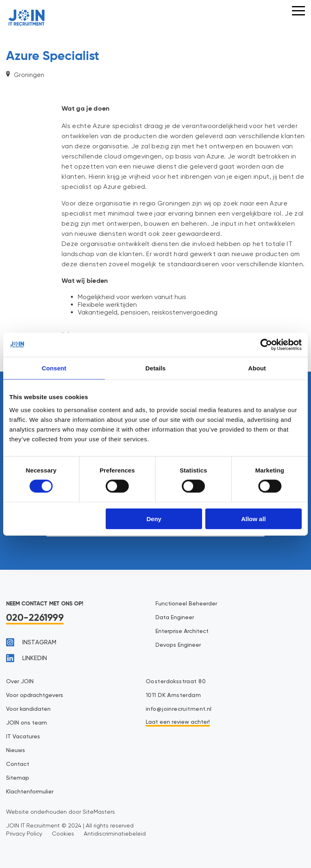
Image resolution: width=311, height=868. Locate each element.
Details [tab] (155, 368)
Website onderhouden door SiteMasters (61, 812)
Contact (18, 764)
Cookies (63, 834)
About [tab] (257, 368)
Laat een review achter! (178, 722)
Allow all (253, 518)
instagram (31, 642)
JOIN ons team (27, 723)
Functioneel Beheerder (186, 604)
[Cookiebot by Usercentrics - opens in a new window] (266, 345)
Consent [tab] (54, 368)
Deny (154, 518)
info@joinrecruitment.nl (179, 709)
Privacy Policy (24, 834)
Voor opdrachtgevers (35, 695)
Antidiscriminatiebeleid (115, 834)
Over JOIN (20, 682)
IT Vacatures (23, 737)
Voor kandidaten (28, 709)
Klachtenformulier (30, 792)
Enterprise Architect (182, 631)
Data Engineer (175, 618)
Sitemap (18, 778)
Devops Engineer (178, 645)
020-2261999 (35, 618)
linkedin (27, 658)
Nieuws (16, 750)
